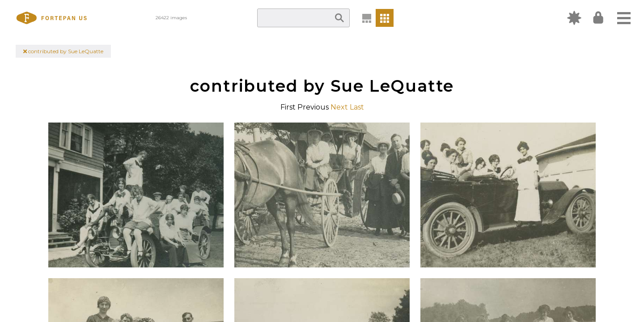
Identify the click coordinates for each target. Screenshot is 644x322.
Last (357, 107)
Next (339, 107)
